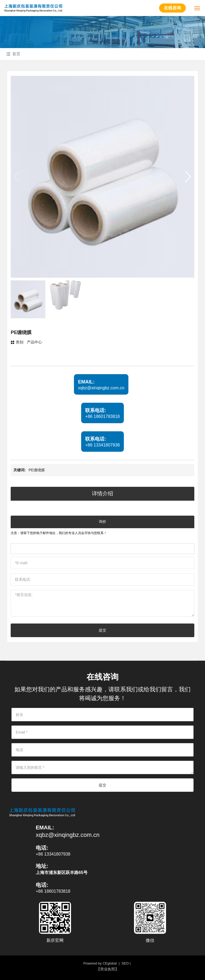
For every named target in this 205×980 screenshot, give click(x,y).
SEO (125, 963)
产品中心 (34, 342)
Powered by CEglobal (100, 963)
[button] (188, 177)
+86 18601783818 (102, 416)
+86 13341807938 (102, 445)
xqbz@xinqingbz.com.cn (101, 388)
